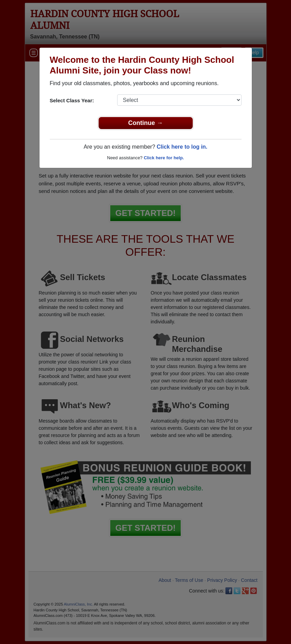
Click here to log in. (182, 147)
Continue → (145, 123)
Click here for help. (164, 158)
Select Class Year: (72, 100)
